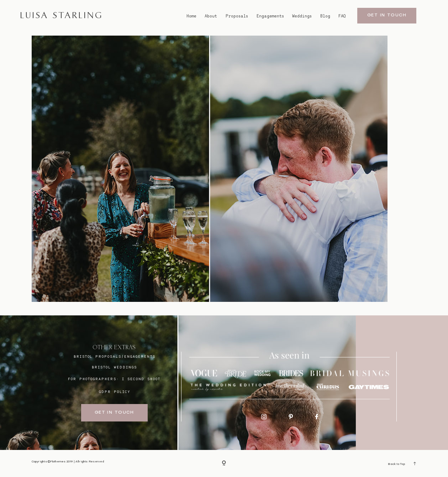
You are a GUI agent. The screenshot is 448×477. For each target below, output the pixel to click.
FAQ (342, 16)
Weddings (302, 16)
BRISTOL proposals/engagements (115, 356)
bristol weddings (114, 367)
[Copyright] (224, 463)
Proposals (237, 16)
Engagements (270, 16)
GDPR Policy (115, 392)
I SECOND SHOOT (141, 379)
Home (191, 16)
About (211, 16)
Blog (325, 16)
